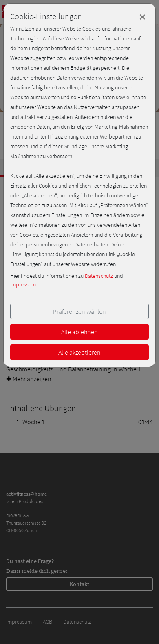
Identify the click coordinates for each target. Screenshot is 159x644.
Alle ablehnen (79, 332)
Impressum (23, 284)
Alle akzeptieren (79, 352)
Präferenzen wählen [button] (79, 311)
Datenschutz (99, 276)
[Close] (142, 17)
